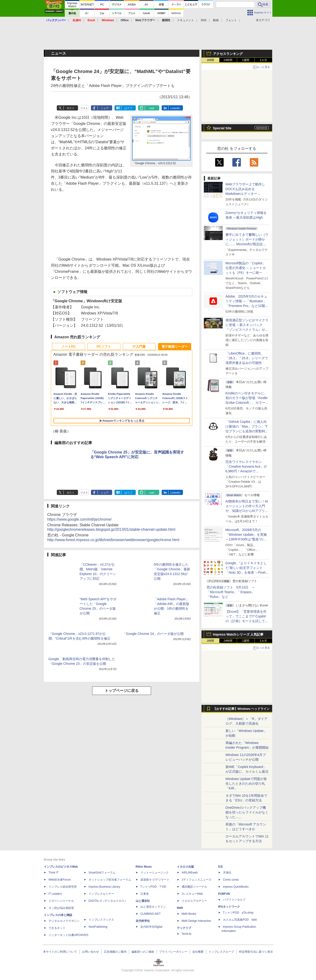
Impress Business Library (105, 887)
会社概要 (198, 952)
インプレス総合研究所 (63, 887)
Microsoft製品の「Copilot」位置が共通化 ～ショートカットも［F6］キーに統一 (246, 268)
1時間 (210, 60)
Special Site (222, 128)
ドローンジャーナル (61, 901)
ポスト (71, 108)
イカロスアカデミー (194, 901)
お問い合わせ (90, 952)
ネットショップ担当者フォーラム (110, 880)
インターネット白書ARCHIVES (68, 935)
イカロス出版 (185, 867)
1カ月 (263, 60)
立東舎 (145, 894)
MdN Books (189, 914)
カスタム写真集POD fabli (240, 920)
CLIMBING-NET (151, 914)
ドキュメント (185, 20)
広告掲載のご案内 (115, 952)
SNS (204, 20)
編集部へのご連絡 (143, 952)
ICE (221, 867)
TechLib (187, 934)
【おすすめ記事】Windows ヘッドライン (241, 709)
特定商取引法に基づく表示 (256, 952)
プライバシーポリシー (173, 952)
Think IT (54, 873)
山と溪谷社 (143, 901)
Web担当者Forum (60, 880)
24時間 (228, 60)
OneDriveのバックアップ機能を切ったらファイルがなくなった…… (247, 812)
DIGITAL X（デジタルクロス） (108, 901)
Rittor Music (144, 867)
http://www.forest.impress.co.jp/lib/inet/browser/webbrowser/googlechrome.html (113, 540)
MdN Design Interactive (196, 921)
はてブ (128, 108)
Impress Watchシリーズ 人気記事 (238, 634)
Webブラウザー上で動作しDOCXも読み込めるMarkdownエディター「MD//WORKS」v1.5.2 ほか (246, 194)
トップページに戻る (122, 691)
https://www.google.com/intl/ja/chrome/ (80, 519)
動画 (216, 20)
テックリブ (184, 928)
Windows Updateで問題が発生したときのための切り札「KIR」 (246, 784)
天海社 (227, 873)
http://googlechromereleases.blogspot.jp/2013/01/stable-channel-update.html (111, 529)
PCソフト (104, 347)
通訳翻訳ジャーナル (194, 887)
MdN (180, 908)
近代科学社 (143, 921)
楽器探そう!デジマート (155, 880)
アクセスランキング (228, 54)
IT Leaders (55, 894)
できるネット (57, 928)
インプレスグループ (221, 952)
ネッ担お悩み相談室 (61, 908)
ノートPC (68, 347)
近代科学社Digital (151, 927)
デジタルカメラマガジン (64, 921)
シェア (105, 108)
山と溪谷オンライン (153, 907)
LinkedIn (175, 108)
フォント (231, 20)
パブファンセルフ (234, 900)
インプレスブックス (101, 920)
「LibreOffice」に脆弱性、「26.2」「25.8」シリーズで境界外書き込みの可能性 (247, 358)
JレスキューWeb (192, 894)
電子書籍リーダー (175, 347)
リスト (84, 108)
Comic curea (231, 880)
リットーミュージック (155, 873)
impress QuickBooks (236, 887)
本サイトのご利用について (60, 952)
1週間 (246, 60)
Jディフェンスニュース (197, 880)
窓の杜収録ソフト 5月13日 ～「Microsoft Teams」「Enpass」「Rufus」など (231, 592)
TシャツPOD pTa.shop (238, 913)
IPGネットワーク (229, 907)
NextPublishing (98, 927)
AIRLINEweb (190, 873)
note (152, 108)
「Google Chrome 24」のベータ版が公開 (153, 634)
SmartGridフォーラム (102, 873)
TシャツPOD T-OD (153, 887)
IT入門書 (139, 347)
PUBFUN (224, 894)
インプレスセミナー (101, 894)
